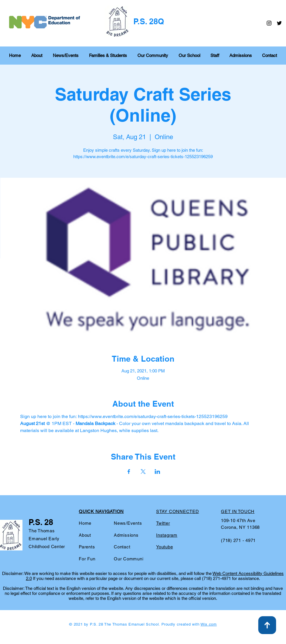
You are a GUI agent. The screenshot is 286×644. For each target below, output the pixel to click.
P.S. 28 (41, 522)
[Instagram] (269, 23)
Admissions (126, 535)
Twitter (163, 523)
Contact (122, 547)
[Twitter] (279, 23)
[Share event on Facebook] (129, 472)
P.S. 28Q (149, 21)
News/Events (128, 523)
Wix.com (209, 624)
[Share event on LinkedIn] (157, 472)
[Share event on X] (143, 472)
